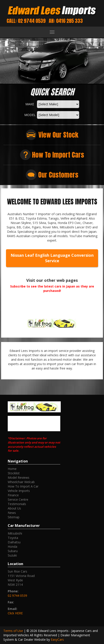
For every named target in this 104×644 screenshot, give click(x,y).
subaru (13, 551)
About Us (14, 508)
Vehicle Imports (19, 491)
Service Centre (18, 499)
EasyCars (57, 639)
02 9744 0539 (17, 596)
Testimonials (17, 504)
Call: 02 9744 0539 (26, 21)
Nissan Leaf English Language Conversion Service (52, 258)
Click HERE (15, 613)
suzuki (12, 555)
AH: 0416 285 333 (66, 21)
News (12, 513)
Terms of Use (14, 631)
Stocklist (14, 473)
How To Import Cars (58, 155)
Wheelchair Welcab (21, 482)
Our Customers (58, 175)
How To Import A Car (23, 486)
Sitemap (14, 517)
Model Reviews (19, 478)
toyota (13, 538)
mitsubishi (15, 533)
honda (12, 547)
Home (12, 469)
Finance (13, 495)
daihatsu (14, 542)
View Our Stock (58, 135)
